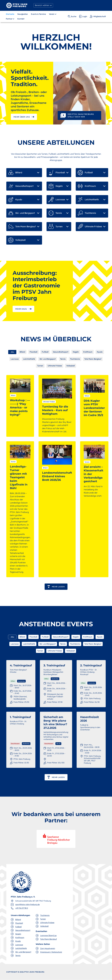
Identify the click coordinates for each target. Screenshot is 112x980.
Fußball (45, 352)
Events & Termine (38, 14)
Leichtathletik (29, 359)
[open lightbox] (79, 93)
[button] (43, 5)
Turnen (40, 366)
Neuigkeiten (23, 14)
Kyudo (100, 352)
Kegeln (76, 352)
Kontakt (21, 19)
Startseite (10, 14)
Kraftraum (88, 352)
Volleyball (71, 366)
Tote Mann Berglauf (93, 359)
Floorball (33, 352)
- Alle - (12, 352)
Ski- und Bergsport (48, 359)
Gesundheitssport (61, 352)
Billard (22, 352)
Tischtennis (75, 359)
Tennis (63, 359)
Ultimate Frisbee (55, 366)
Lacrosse (15, 359)
